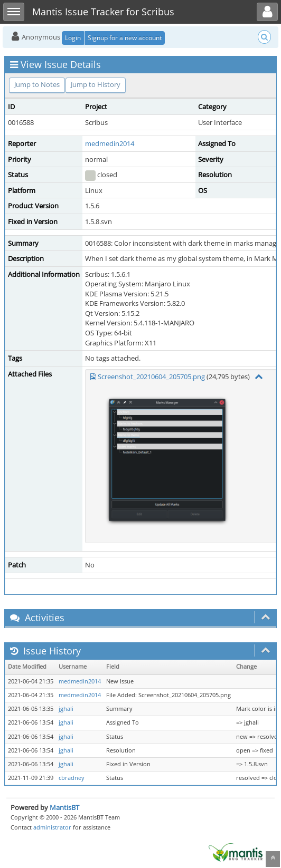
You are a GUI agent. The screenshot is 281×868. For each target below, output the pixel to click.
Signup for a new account (125, 38)
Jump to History (96, 84)
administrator (52, 827)
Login (73, 38)
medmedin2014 (110, 143)
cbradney (72, 778)
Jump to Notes (37, 84)
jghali (66, 709)
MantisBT (64, 807)
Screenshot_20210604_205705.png (151, 377)
